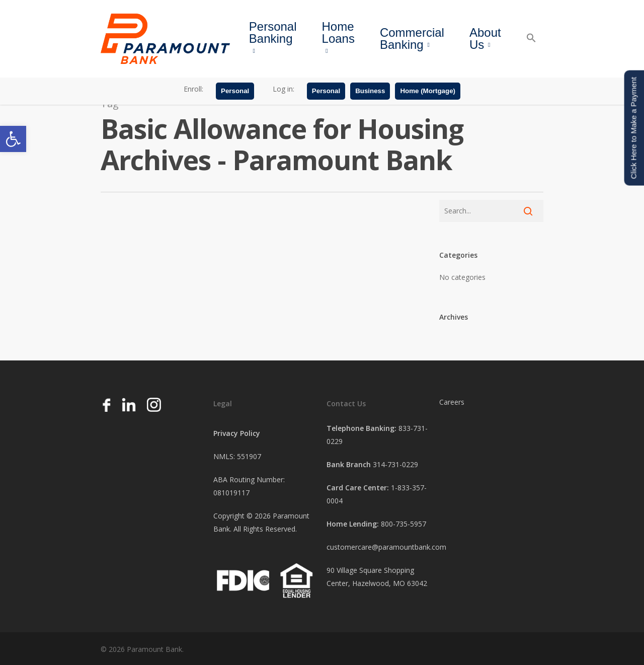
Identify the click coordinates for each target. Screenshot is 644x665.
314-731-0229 (395, 464)
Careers (452, 402)
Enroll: (193, 90)
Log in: (284, 90)
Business (370, 92)
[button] (13, 139)
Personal (235, 92)
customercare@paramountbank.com (386, 547)
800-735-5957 (404, 524)
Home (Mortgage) (428, 92)
